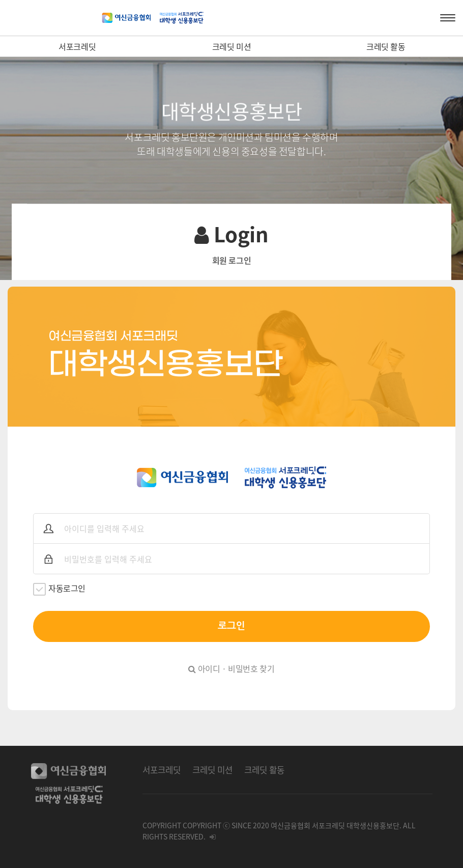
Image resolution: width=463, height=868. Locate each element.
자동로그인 (59, 589)
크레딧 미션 (232, 46)
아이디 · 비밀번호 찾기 (231, 668)
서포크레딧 (77, 46)
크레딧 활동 (386, 46)
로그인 (231, 626)
